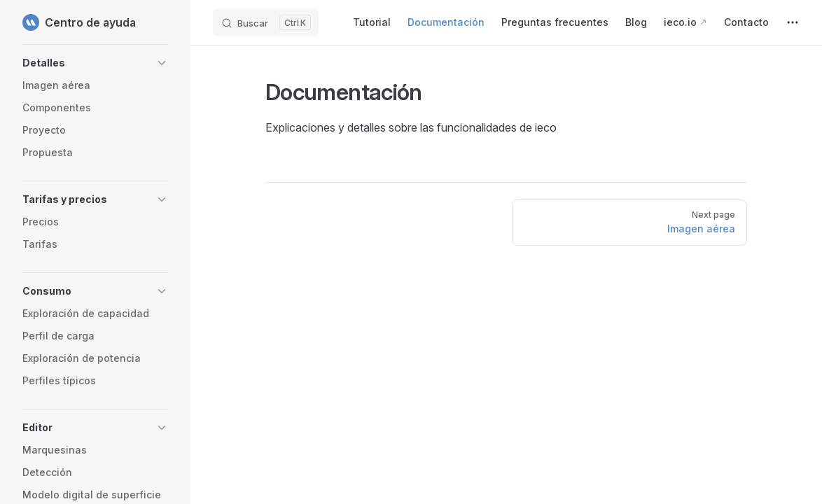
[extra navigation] (793, 22)
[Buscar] (266, 22)
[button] (95, 63)
